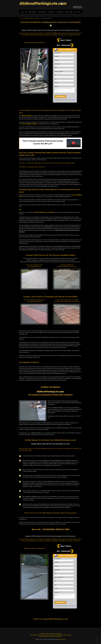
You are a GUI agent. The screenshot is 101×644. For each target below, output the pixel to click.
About (26, 12)
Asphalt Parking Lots (33, 12)
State (55, 79)
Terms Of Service (53, 636)
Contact (78, 12)
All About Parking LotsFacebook (78, 4)
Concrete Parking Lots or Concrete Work (44, 212)
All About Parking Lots (27, 116)
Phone (55, 68)
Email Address (57, 64)
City (55, 75)
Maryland (37, 18)
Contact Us (60, 634)
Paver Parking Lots (51, 12)
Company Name (57, 53)
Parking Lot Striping (69, 12)
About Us (44, 634)
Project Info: (57, 86)
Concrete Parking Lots (42, 12)
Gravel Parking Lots (60, 12)
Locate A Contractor (50, 634)
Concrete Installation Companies (29, 124)
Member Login (59, 636)
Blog (75, 12)
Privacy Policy (46, 636)
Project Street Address (59, 71)
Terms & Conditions (73, 100)
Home (22, 12)
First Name (56, 56)
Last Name (56, 60)
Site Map (41, 636)
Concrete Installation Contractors (28, 18)
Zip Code (56, 83)
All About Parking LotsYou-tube (81, 4)
